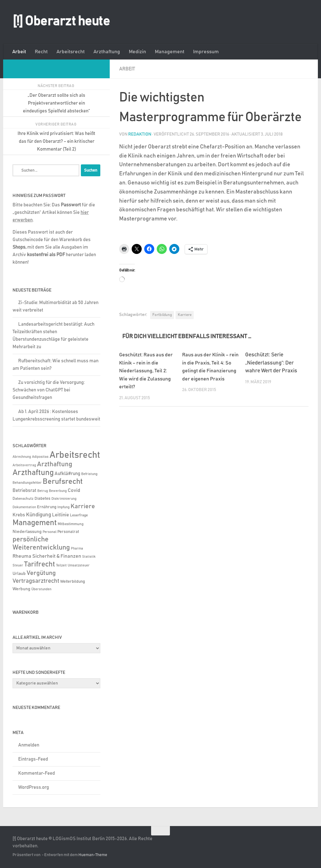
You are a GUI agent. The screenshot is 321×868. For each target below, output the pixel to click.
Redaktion (140, 134)
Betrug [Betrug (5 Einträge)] (43, 491)
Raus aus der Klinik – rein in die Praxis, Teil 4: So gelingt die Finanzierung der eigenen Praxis (209, 371)
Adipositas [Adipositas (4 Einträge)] (40, 457)
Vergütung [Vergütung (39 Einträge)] (41, 573)
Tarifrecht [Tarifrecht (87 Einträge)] (40, 564)
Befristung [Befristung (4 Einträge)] (89, 474)
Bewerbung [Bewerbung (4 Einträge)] (58, 491)
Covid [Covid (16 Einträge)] (74, 490)
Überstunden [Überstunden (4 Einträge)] (41, 589)
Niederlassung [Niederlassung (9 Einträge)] (27, 532)
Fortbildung (162, 314)
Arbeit (19, 52)
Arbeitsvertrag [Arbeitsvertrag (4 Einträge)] (24, 465)
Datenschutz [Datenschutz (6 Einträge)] (23, 499)
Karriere (185, 314)
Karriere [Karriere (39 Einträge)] (83, 506)
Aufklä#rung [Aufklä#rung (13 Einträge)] (67, 474)
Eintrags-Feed (33, 759)
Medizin (137, 52)
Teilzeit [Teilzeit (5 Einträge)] (61, 565)
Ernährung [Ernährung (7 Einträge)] (47, 507)
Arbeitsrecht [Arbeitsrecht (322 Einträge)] (75, 455)
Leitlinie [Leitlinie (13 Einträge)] (61, 515)
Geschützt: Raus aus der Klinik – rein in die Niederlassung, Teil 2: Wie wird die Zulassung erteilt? (147, 371)
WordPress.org (34, 787)
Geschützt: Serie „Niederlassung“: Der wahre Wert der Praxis (271, 363)
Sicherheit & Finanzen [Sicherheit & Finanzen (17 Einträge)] (57, 556)
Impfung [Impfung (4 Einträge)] (63, 507)
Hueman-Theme (93, 855)
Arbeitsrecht (71, 52)
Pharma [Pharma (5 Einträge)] (77, 548)
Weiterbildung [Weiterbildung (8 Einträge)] (73, 581)
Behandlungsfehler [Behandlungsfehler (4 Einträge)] (27, 483)
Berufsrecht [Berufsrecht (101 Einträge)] (63, 482)
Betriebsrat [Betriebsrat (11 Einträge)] (24, 491)
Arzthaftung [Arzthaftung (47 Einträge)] (55, 464)
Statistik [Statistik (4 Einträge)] (89, 557)
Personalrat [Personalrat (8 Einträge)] (68, 532)
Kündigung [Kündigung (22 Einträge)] (39, 515)
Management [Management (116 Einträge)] (35, 523)
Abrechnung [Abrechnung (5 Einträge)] (22, 457)
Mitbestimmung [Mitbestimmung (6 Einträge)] (71, 524)
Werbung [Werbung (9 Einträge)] (21, 589)
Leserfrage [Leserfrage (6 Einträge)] (79, 515)
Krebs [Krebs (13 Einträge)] (19, 515)
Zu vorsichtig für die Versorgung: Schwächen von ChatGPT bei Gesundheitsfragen (49, 390)
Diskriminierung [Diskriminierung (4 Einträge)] (64, 499)
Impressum (206, 52)
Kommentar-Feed (37, 773)
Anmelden (29, 745)
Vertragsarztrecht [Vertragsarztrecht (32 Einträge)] (36, 581)
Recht (41, 52)
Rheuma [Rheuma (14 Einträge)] (22, 556)
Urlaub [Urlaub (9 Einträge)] (19, 574)
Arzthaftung (107, 52)
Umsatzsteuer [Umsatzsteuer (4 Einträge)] (79, 566)
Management (170, 52)
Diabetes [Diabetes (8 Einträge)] (42, 499)
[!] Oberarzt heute (61, 22)
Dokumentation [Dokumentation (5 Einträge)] (24, 507)
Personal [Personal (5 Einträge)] (50, 532)
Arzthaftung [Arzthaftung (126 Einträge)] (33, 473)
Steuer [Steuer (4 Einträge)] (18, 566)
